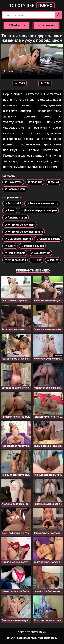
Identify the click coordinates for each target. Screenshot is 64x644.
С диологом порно (18, 239)
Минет (53, 182)
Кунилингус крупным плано (24, 232)
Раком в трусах (32, 246)
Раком (10, 211)
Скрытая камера (48, 239)
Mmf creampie (15, 253)
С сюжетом (13, 182)
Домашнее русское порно (39, 211)
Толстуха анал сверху (42, 203)
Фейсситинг (40, 253)
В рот (36, 260)
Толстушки (32, 5)
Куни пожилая (15, 260)
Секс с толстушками (32, 632)
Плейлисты (17, 25)
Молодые (35, 182)
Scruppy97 (13, 203)
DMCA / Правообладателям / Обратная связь (32, 638)
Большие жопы (15, 189)
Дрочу (10, 246)
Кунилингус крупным (19, 225)
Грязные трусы (16, 218)
